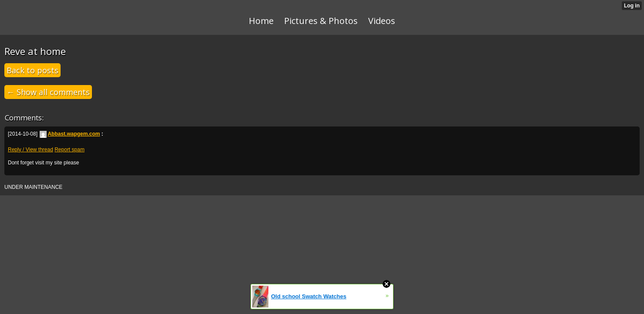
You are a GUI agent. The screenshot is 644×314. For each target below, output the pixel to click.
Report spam (69, 150)
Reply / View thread (31, 150)
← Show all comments (48, 92)
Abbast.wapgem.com (70, 134)
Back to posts (32, 70)
